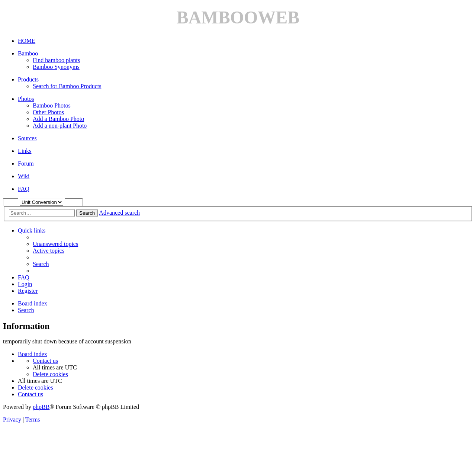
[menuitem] (55, 244)
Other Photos (48, 112)
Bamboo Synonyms (56, 67)
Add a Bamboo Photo (58, 119)
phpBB (41, 407)
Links (25, 151)
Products (28, 79)
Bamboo (28, 53)
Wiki (24, 176)
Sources (27, 138)
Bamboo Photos (52, 105)
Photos (26, 99)
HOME (27, 41)
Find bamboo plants (56, 60)
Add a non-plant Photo (60, 126)
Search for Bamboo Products (67, 86)
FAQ (24, 189)
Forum (26, 164)
